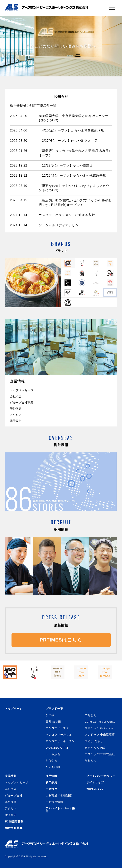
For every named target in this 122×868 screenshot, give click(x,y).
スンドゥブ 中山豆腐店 (100, 735)
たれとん (91, 760)
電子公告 (16, 421)
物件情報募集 (14, 828)
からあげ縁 (53, 767)
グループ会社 (14, 796)
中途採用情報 (54, 802)
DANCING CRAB (57, 748)
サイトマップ (95, 782)
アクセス (16, 415)
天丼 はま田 (53, 722)
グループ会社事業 (22, 403)
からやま (51, 760)
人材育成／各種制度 (59, 796)
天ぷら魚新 (53, 754)
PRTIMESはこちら (61, 640)
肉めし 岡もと (94, 741)
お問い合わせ (95, 789)
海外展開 (16, 408)
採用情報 (51, 776)
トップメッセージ (22, 390)
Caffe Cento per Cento (100, 722)
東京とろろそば (95, 748)
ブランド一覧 (54, 709)
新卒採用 (51, 782)
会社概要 (16, 396)
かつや (50, 715)
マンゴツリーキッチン (60, 741)
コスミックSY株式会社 (100, 754)
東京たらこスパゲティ (99, 728)
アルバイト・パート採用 (60, 810)
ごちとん (91, 715)
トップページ (14, 709)
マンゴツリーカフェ (59, 735)
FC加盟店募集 (14, 821)
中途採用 (51, 789)
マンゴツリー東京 (57, 728)
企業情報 (11, 776)
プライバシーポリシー (101, 776)
